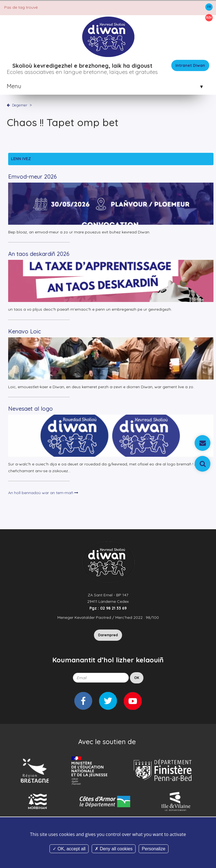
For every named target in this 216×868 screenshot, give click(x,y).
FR (209, 7)
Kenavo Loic (25, 331)
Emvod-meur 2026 (32, 177)
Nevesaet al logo (31, 409)
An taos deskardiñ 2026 (39, 254)
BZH (209, 18)
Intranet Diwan (190, 65)
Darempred (108, 635)
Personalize (154, 849)
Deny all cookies (114, 849)
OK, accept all (69, 849)
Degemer (20, 105)
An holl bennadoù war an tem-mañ (43, 493)
